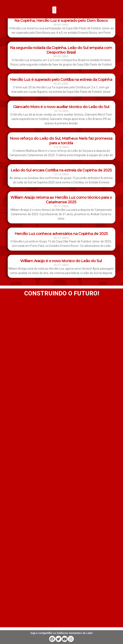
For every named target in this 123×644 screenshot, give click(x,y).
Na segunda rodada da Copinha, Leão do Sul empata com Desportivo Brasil (61, 50)
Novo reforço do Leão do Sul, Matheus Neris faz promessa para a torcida (61, 141)
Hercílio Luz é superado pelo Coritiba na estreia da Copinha (61, 80)
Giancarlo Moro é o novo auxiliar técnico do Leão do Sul (61, 107)
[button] (54, 10)
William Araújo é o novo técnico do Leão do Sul (61, 261)
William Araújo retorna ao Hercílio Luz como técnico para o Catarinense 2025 (61, 200)
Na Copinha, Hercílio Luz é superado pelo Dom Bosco (61, 21)
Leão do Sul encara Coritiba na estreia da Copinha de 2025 (61, 170)
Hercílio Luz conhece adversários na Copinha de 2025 (61, 234)
